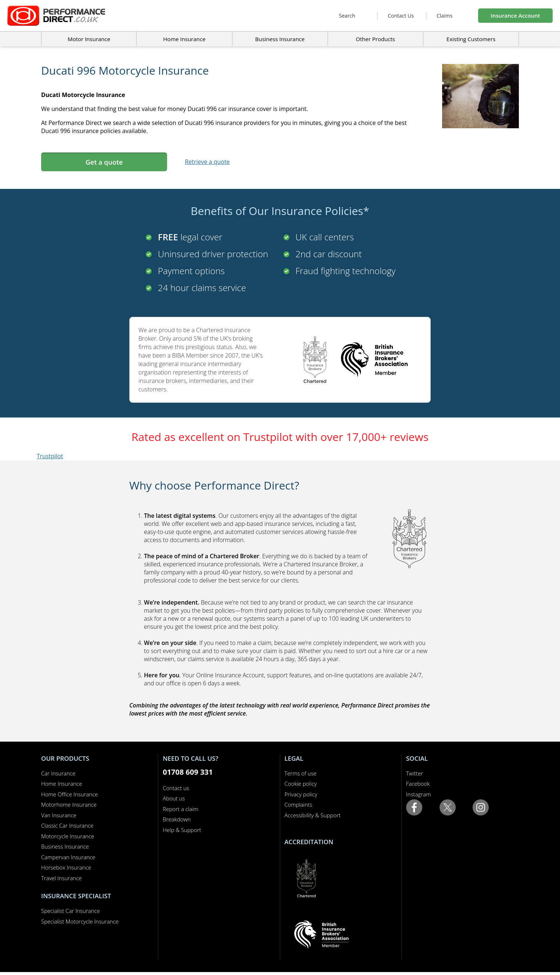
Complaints (299, 804)
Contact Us (401, 16)
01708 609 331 (188, 772)
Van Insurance (59, 815)
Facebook (418, 784)
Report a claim (180, 809)
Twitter (415, 773)
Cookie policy (301, 784)
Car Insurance (58, 773)
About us (174, 798)
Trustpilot (50, 456)
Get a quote (104, 162)
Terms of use (301, 773)
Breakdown (177, 819)
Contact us (176, 788)
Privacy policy (301, 794)
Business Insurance (280, 39)
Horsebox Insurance (66, 867)
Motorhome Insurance (69, 804)
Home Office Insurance (70, 794)
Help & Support (182, 830)
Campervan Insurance (68, 857)
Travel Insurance (62, 878)
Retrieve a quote (207, 162)
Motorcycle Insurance (68, 836)
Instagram (418, 794)
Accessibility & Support (313, 815)
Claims (445, 16)
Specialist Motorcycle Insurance (80, 921)
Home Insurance (62, 784)
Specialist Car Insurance (71, 911)
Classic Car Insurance (67, 825)
